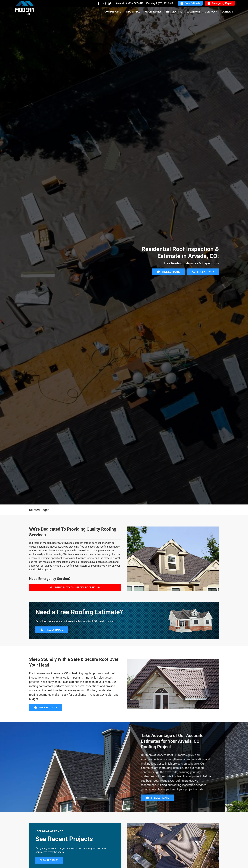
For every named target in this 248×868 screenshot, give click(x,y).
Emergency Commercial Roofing (75, 603)
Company (211, 12)
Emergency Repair (220, 3)
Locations (193, 12)
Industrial (133, 12)
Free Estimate (190, 3)
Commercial (113, 12)
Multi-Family (153, 12)
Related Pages (39, 526)
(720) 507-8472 (136, 3)
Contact (227, 12)
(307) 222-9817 (166, 3)
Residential (174, 12)
